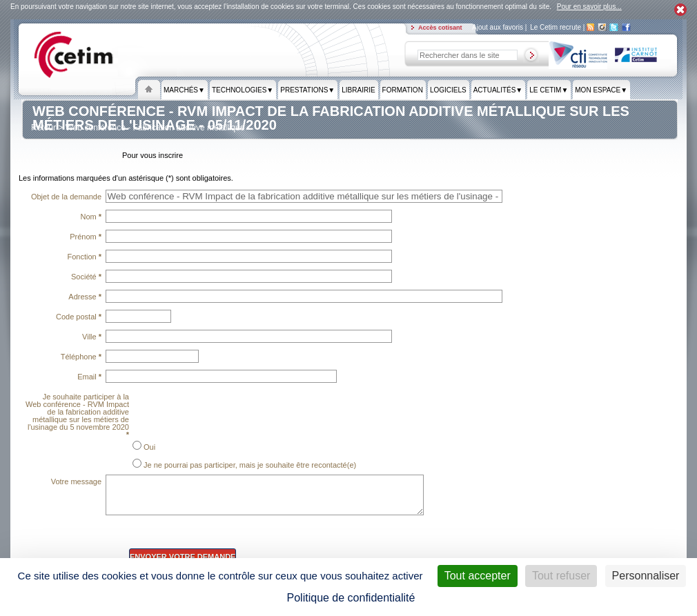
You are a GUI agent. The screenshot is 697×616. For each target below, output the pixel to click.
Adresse (85, 297)
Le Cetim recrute (557, 27)
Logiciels (448, 90)
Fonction (85, 257)
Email (89, 377)
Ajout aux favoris (499, 27)
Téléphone (81, 357)
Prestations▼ (307, 90)
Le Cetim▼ (549, 90)
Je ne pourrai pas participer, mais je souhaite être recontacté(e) (244, 464)
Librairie (358, 90)
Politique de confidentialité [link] (351, 598)
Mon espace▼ (601, 90)
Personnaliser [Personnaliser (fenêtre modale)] (646, 576)
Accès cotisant (441, 28)
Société (86, 277)
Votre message (76, 481)
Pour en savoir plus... (589, 7)
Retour (43, 128)
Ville (92, 337)
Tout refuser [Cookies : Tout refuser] (561, 576)
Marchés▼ (184, 90)
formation (403, 90)
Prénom (86, 237)
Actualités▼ (498, 90)
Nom (91, 217)
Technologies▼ (243, 90)
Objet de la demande (66, 197)
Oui (144, 446)
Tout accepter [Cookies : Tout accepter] (478, 576)
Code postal (79, 317)
